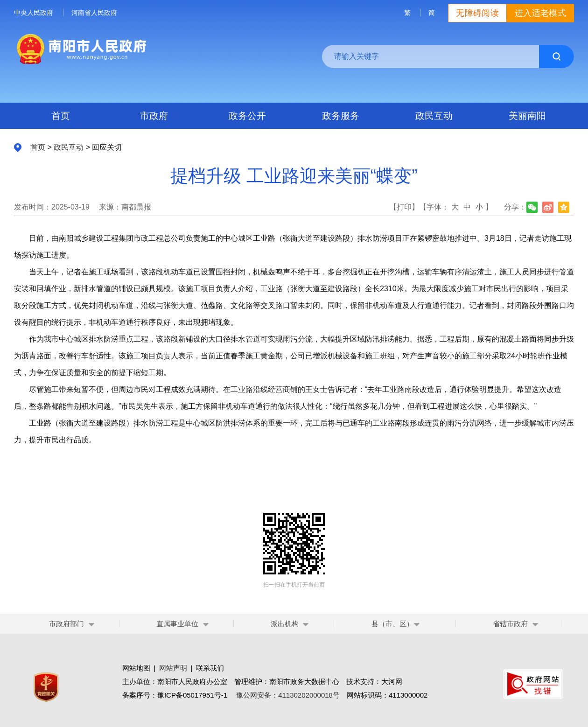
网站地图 (136, 668)
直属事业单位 (177, 624)
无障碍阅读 (477, 13)
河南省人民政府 (94, 13)
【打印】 (404, 207)
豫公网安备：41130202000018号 (288, 695)
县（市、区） (396, 624)
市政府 (154, 116)
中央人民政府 (34, 13)
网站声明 (173, 668)
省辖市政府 (510, 624)
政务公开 (247, 116)
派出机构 (285, 624)
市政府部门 (66, 624)
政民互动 (434, 116)
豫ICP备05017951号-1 (192, 695)
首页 (61, 116)
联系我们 (210, 668)
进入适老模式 (540, 13)
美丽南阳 (527, 116)
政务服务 (341, 116)
